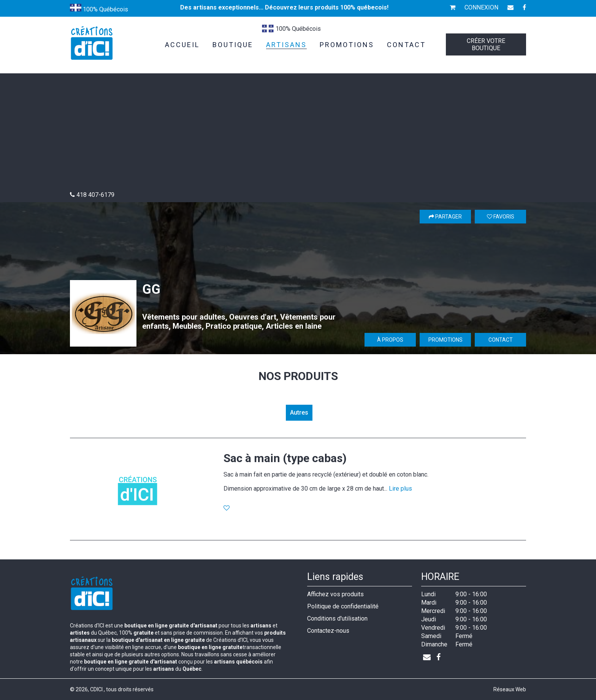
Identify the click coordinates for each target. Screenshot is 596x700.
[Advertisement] (298, 134)
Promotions (445, 340)
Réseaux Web (510, 689)
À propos (390, 340)
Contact (501, 340)
